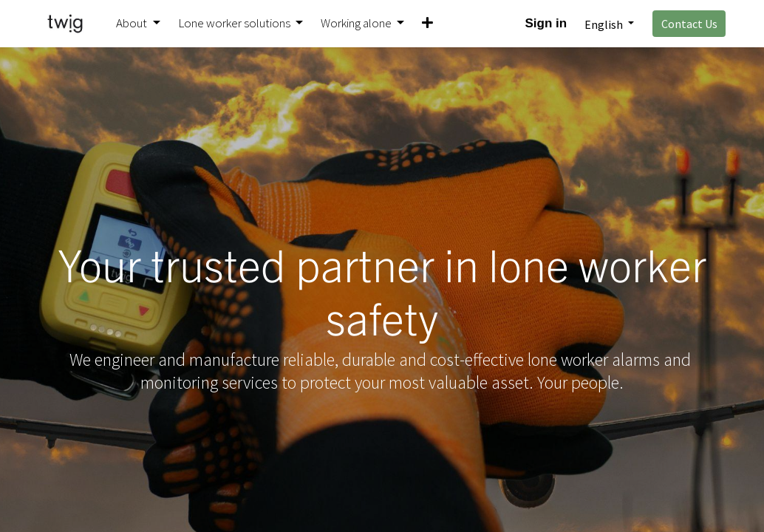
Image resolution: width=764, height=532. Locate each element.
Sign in (546, 23)
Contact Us (689, 24)
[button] (427, 24)
